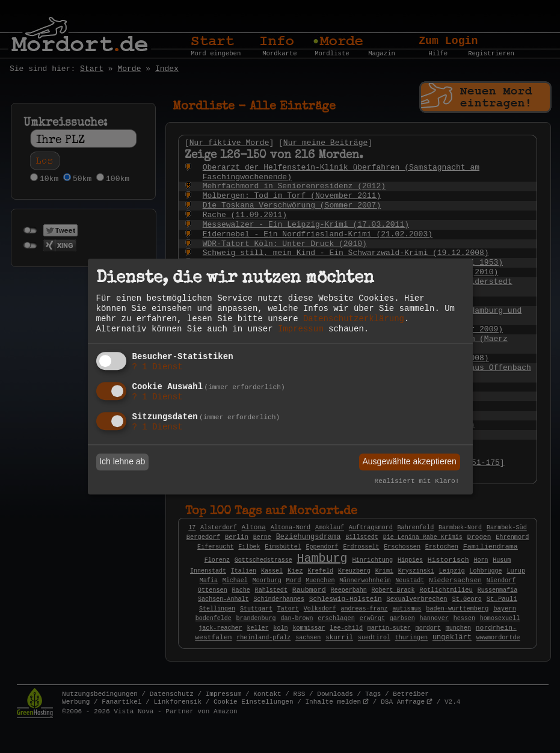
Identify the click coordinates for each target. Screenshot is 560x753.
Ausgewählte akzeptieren (409, 462)
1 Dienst (158, 367)
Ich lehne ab (122, 462)
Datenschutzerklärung (354, 319)
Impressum (301, 329)
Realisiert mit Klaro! (417, 481)
